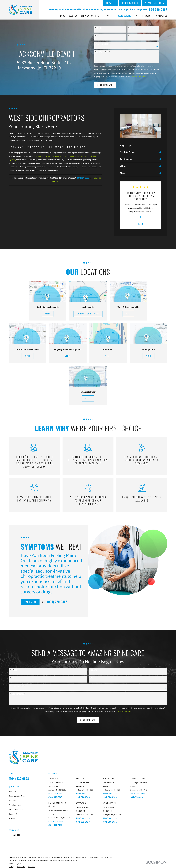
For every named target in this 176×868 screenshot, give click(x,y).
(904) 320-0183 (110, 797)
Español (111, 3)
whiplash (89, 156)
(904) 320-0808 (19, 778)
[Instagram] (14, 835)
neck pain (59, 156)
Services (12, 801)
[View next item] (143, 224)
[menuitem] (141, 152)
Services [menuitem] (108, 16)
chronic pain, (69, 156)
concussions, (80, 156)
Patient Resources (16, 810)
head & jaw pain (48, 156)
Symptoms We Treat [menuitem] (90, 16)
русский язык (130, 3)
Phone (97, 36)
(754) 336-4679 (55, 825)
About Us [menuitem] (73, 16)
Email (130, 36)
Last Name (132, 28)
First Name (99, 28)
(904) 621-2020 (83, 822)
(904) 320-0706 (83, 797)
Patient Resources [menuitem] (144, 16)
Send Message (105, 85)
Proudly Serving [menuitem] (123, 16)
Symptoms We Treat (17, 796)
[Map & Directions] (56, 793)
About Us (12, 792)
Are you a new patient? (103, 44)
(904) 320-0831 (137, 797)
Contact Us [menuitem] (162, 16)
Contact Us (13, 814)
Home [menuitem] (63, 16)
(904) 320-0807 (55, 797)
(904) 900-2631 (110, 822)
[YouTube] (18, 835)
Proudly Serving (15, 805)
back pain (37, 156)
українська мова (155, 3)
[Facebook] (10, 835)
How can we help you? (103, 52)
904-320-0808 (158, 10)
